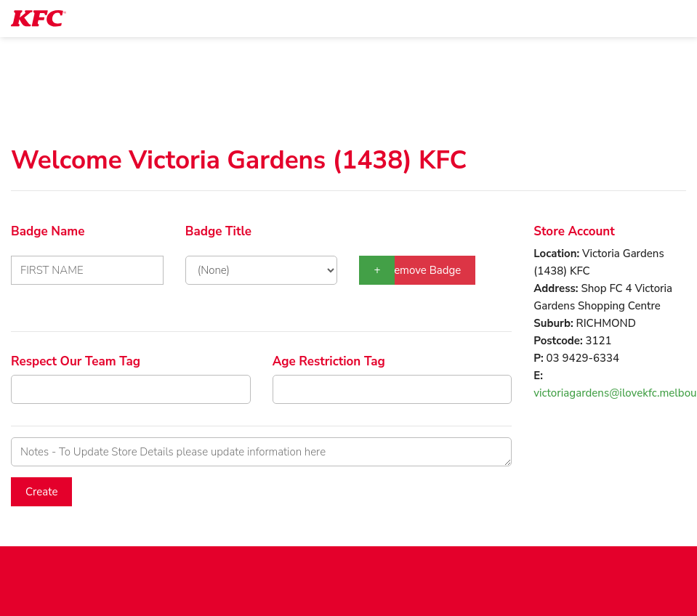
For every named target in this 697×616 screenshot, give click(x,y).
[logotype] (39, 19)
